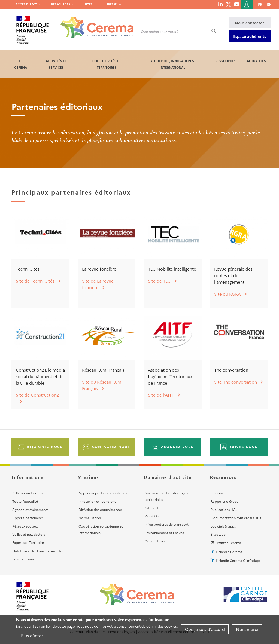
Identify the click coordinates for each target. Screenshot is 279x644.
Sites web (218, 534)
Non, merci (247, 630)
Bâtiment (151, 508)
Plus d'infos (32, 636)
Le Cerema (21, 64)
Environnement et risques (164, 533)
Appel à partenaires (28, 518)
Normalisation (90, 518)
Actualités (256, 61)
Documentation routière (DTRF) (236, 518)
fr (260, 4)
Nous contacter (249, 23)
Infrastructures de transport (166, 524)
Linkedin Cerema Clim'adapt (238, 560)
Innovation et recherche (97, 501)
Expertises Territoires (29, 542)
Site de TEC (159, 281)
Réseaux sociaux (25, 526)
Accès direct (26, 4)
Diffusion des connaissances (100, 509)
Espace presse (23, 559)
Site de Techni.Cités (35, 281)
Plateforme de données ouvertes (38, 551)
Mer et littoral (155, 541)
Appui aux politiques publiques (103, 493)
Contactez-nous (111, 447)
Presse (112, 4)
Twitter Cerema (229, 543)
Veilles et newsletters (29, 534)
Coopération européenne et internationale (101, 529)
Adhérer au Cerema (28, 493)
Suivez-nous (244, 447)
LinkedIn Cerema (229, 552)
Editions (217, 493)
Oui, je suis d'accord (205, 630)
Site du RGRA (228, 294)
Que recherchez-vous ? (160, 31)
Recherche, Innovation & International (172, 64)
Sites (88, 4)
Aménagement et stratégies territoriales (166, 496)
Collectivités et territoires (107, 64)
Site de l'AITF (161, 395)
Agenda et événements (30, 509)
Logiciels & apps (223, 526)
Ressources (61, 4)
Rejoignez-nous (45, 447)
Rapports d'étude (225, 501)
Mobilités (152, 516)
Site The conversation (236, 382)
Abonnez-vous (177, 447)
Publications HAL (224, 509)
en (269, 4)
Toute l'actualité (25, 501)
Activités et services (56, 64)
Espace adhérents (250, 36)
